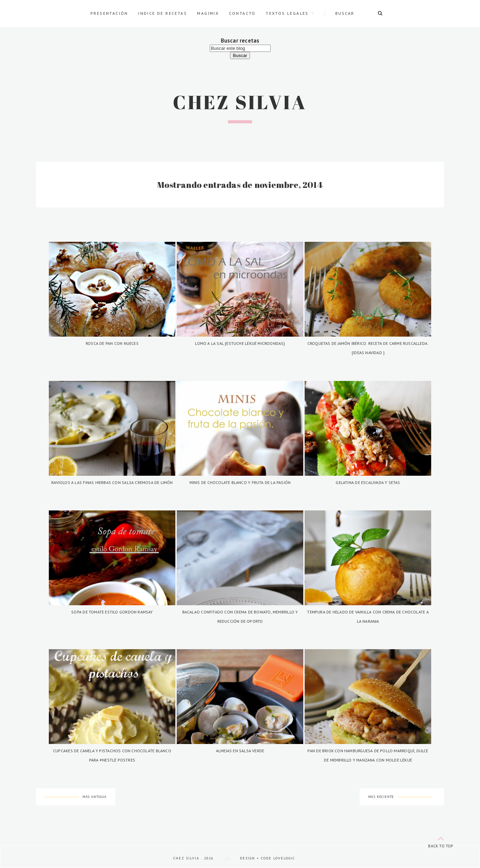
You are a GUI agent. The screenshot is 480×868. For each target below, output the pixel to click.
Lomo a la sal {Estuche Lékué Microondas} (240, 343)
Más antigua (95, 797)
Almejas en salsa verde (240, 751)
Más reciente (381, 797)
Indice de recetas (163, 13)
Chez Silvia (240, 102)
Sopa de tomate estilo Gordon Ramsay (112, 612)
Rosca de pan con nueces (112, 343)
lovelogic (284, 858)
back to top (441, 841)
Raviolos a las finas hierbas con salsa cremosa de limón (112, 482)
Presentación (109, 13)
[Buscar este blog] (240, 48)
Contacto (242, 13)
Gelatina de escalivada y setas (368, 482)
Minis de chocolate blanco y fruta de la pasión (240, 482)
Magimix (208, 13)
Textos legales (287, 13)
